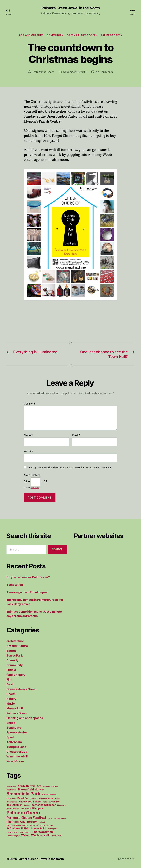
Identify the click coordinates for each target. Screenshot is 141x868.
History (11, 699)
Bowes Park (14, 655)
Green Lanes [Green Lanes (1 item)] (12, 802)
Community (55, 35)
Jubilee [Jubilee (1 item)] (27, 805)
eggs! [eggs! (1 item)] (57, 799)
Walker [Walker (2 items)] (25, 835)
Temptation (15, 585)
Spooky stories (17, 732)
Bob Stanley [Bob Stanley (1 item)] (11, 790)
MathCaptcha (35, 488)
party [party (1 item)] (50, 818)
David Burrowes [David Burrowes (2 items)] (27, 798)
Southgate (14, 728)
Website (29, 451)
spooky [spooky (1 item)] (50, 825)
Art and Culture (31, 35)
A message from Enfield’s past (27, 592)
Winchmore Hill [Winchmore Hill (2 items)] (40, 835)
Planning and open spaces (25, 718)
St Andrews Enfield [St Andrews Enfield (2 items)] (18, 829)
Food (10, 684)
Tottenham (14, 742)
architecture (15, 641)
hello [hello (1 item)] (45, 802)
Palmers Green (111, 35)
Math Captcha (32, 475)
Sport (10, 737)
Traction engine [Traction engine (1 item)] (13, 836)
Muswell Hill (15, 708)
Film (9, 680)
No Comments (104, 72)
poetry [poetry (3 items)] (32, 822)
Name (28, 435)
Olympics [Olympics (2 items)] (38, 808)
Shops (11, 723)
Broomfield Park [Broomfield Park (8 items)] (23, 794)
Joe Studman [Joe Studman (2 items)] (14, 805)
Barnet (11, 651)
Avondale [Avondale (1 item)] (46, 786)
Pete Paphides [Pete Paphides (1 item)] (60, 818)
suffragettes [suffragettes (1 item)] (53, 829)
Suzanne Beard (45, 72)
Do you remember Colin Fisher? (28, 577)
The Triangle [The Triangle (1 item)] (25, 832)
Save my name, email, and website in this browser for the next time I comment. (69, 467)
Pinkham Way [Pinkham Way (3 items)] (16, 822)
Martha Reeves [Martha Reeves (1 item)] (13, 809)
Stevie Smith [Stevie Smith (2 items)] (39, 829)
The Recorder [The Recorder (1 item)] (12, 832)
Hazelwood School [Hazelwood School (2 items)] (30, 802)
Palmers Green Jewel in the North (70, 8)
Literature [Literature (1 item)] (61, 805)
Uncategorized (17, 752)
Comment (30, 404)
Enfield (11, 670)
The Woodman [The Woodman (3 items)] (42, 832)
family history (16, 675)
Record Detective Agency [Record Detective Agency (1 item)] (17, 825)
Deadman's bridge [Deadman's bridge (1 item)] (45, 799)
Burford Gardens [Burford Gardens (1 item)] (49, 795)
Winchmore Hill (17, 756)
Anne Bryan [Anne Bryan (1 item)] (11, 786)
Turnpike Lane (16, 747)
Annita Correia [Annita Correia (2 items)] (26, 786)
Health (11, 694)
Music (11, 704)
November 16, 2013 (75, 72)
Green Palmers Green (82, 35)
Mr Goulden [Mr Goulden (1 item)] (25, 809)
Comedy (12, 660)
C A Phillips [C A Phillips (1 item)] (11, 799)
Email (76, 435)
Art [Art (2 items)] (39, 786)
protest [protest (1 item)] (42, 822)
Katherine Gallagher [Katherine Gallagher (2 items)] (44, 805)
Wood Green (15, 761)
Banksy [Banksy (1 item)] (55, 786)
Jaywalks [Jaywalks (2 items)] (54, 802)
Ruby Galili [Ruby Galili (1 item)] (34, 825)
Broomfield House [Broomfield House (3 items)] (31, 789)
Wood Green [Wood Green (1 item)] (56, 836)
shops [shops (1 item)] (42, 825)
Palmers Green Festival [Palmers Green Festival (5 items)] (26, 818)
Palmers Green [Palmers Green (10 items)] (23, 813)
